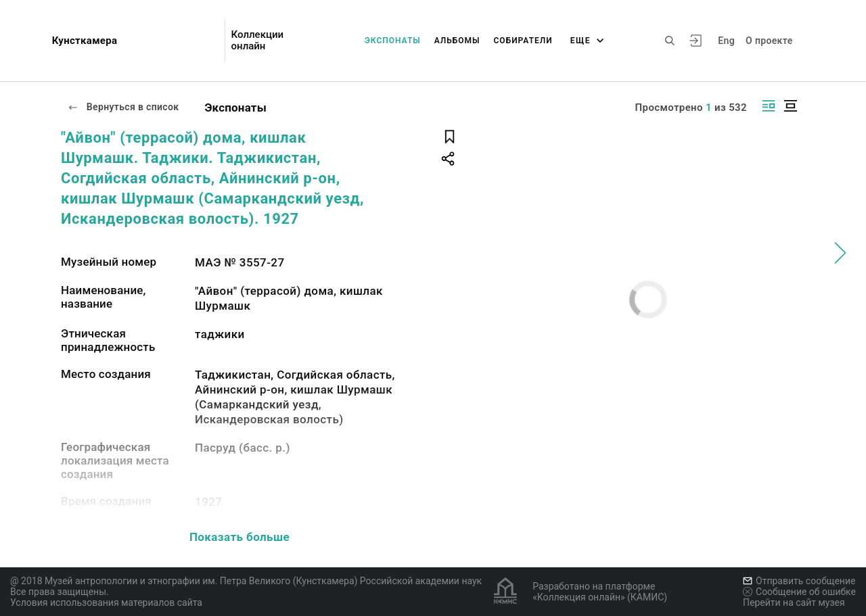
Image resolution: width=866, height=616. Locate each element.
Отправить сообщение (799, 581)
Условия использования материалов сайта (106, 602)
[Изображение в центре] (790, 106)
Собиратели (523, 41)
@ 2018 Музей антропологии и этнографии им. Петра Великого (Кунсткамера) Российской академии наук (246, 581)
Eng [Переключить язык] (726, 41)
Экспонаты (393, 41)
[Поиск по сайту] (670, 41)
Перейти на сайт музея (794, 602)
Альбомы (457, 41)
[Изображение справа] (769, 106)
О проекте (769, 41)
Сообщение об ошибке (799, 592)
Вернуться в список (123, 107)
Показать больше (240, 537)
